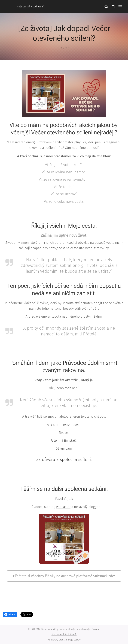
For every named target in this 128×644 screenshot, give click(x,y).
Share (10, 614)
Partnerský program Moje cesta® (64, 640)
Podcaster (63, 507)
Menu (120, 7)
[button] (106, 7)
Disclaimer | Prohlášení (64, 634)
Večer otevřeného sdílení (62, 132)
